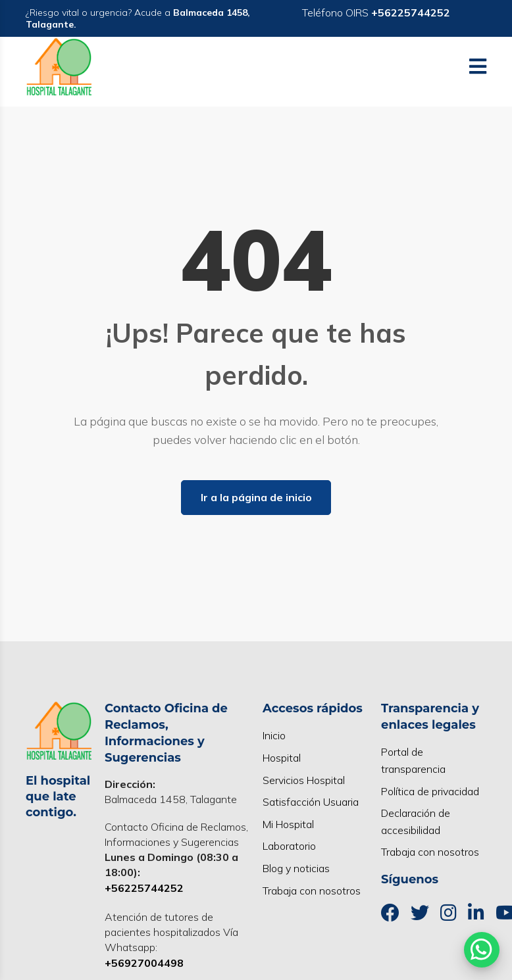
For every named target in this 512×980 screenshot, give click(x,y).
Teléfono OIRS (376, 12)
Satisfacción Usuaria (311, 802)
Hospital (282, 758)
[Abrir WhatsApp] (482, 950)
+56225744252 (144, 888)
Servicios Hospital (304, 780)
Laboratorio (289, 846)
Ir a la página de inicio (256, 497)
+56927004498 (144, 963)
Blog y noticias (296, 868)
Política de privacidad (430, 791)
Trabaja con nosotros (312, 891)
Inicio (274, 735)
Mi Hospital (288, 824)
